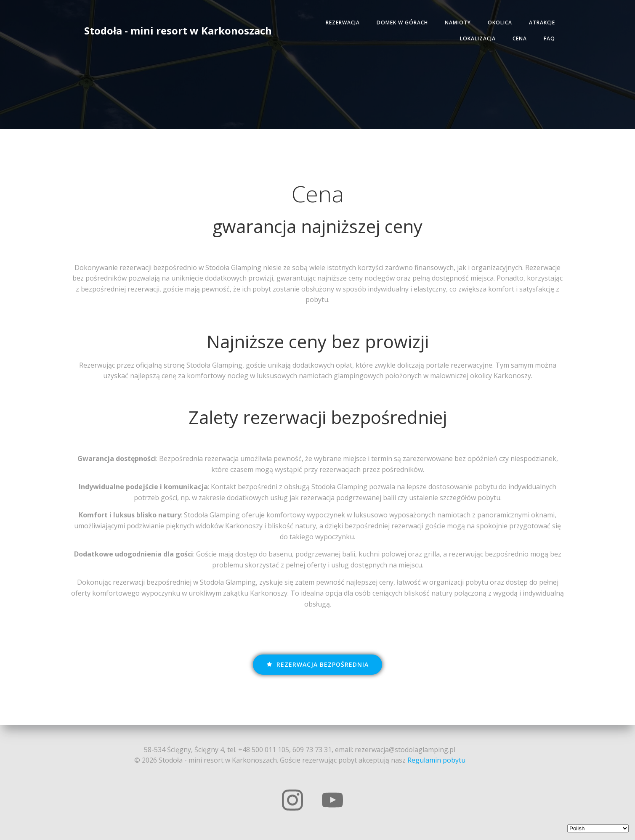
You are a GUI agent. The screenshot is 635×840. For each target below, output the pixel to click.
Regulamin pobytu (436, 760)
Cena (520, 38)
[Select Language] (598, 828)
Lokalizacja (478, 38)
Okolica (500, 23)
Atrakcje (542, 23)
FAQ (549, 38)
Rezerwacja (343, 23)
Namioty (458, 23)
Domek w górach (402, 23)
